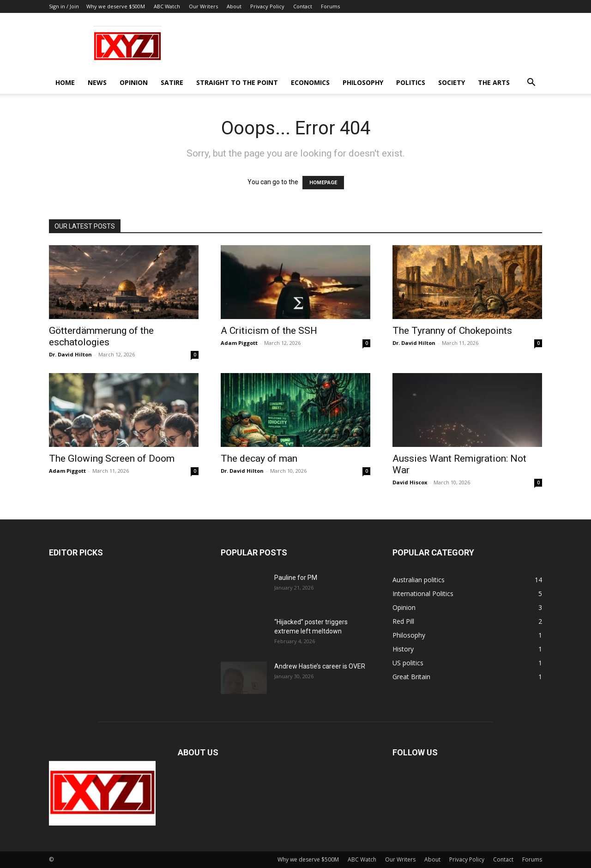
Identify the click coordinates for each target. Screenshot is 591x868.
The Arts (494, 82)
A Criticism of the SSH (269, 331)
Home (65, 82)
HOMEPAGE (323, 183)
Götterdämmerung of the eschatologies (101, 336)
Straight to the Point (237, 82)
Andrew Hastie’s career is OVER (320, 666)
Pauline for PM (296, 578)
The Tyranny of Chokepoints (452, 331)
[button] (531, 83)
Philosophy (363, 82)
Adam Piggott (239, 343)
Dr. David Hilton (70, 354)
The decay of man (259, 458)
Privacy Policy (267, 6)
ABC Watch (167, 6)
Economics (310, 82)
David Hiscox (410, 482)
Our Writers (203, 6)
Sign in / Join (64, 6)
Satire (172, 82)
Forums (330, 6)
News (97, 82)
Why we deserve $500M (116, 6)
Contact (303, 6)
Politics (411, 82)
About (234, 6)
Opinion (134, 82)
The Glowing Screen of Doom (112, 458)
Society (452, 82)
